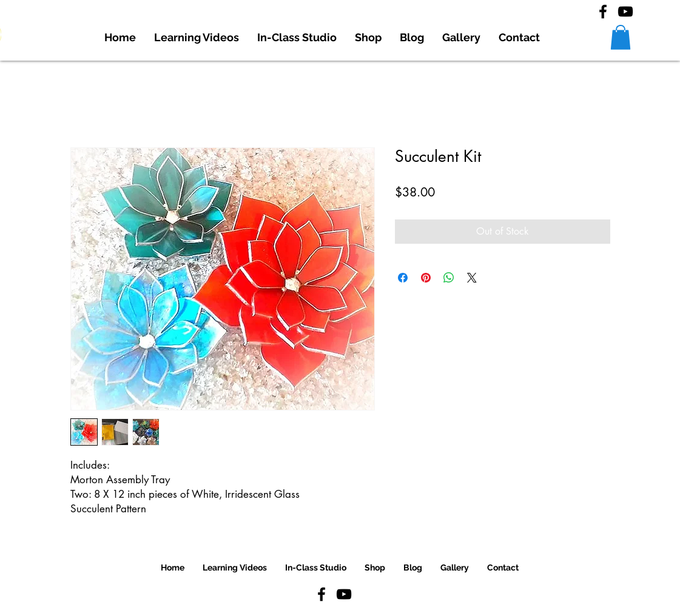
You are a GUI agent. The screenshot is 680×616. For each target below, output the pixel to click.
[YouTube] (625, 12)
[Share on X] (472, 278)
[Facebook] (603, 12)
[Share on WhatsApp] (449, 278)
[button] (621, 37)
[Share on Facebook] (403, 278)
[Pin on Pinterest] (426, 278)
